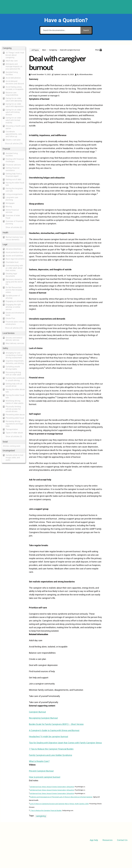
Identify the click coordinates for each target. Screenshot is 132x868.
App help (94, 840)
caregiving (41, 816)
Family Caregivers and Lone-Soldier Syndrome (51, 755)
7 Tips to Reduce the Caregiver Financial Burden (51, 749)
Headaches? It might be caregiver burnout (49, 737)
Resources (108, 840)
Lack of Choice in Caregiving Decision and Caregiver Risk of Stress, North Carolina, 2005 (59, 804)
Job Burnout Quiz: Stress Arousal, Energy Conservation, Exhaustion (52, 787)
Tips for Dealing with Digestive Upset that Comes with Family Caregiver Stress (65, 743)
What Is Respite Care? (39, 761)
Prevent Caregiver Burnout (41, 771)
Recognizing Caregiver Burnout (43, 718)
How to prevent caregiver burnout (45, 777)
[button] (14, 48)
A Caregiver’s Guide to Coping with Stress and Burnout (54, 730)
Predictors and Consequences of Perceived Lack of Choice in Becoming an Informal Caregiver (61, 797)
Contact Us (122, 840)
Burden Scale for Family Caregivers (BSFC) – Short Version (56, 724)
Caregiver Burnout (37, 712)
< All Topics (35, 50)
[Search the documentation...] (60, 30)
